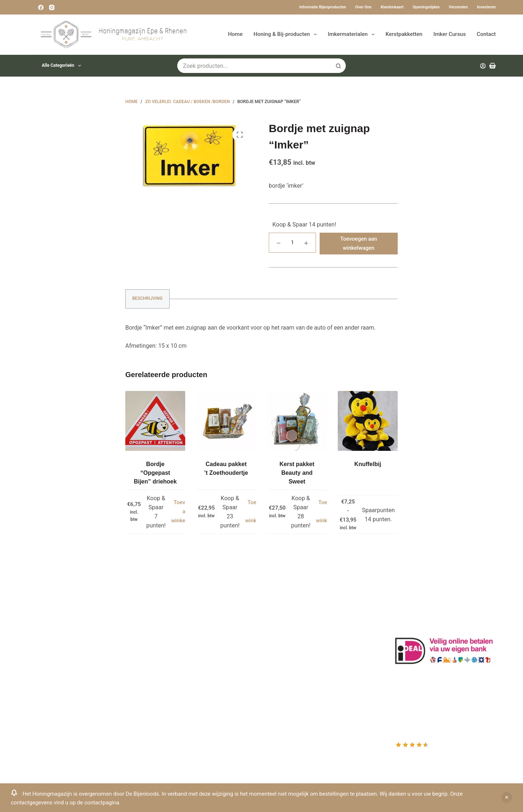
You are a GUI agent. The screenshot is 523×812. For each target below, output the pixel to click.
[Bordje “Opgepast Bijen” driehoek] (155, 421)
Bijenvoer (161, 678)
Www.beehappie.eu (52, 687)
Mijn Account (288, 621)
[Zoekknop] (338, 66)
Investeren (486, 7)
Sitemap (160, 707)
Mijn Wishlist (287, 630)
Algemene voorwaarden (179, 659)
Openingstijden (426, 7)
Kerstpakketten (404, 34)
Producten (284, 611)
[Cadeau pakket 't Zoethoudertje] (226, 421)
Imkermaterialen (352, 34)
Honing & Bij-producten (287, 34)
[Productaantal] (292, 243)
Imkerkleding (165, 697)
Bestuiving (162, 640)
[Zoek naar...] (254, 66)
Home (235, 34)
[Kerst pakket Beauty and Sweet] (297, 421)
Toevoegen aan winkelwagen (359, 243)
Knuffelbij (368, 464)
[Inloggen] (483, 66)
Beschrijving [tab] (147, 298)
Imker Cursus (449, 34)
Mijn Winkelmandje (295, 640)
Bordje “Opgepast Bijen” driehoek (155, 473)
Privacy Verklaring (172, 649)
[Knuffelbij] (368, 421)
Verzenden (459, 7)
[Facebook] (41, 7)
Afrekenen (284, 649)
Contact (486, 34)
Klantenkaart (392, 7)
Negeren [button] (507, 797)
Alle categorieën (63, 66)
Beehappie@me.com (54, 696)
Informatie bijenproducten (323, 7)
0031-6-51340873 (50, 677)
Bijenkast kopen (169, 668)
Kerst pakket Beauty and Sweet (297, 473)
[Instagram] (52, 7)
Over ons (363, 7)
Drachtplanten (167, 621)
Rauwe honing (167, 688)
